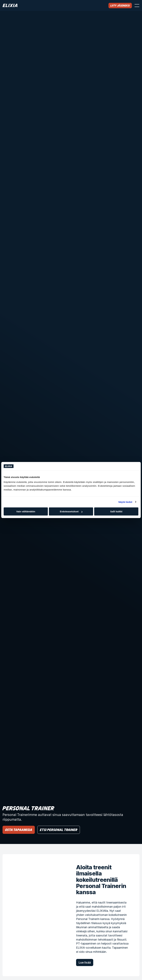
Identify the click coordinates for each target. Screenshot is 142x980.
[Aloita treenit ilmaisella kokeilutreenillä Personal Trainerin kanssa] (34, 915)
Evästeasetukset (71, 511)
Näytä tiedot (125, 502)
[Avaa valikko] (137, 6)
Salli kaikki (116, 511)
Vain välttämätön (26, 511)
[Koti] (10, 5)
